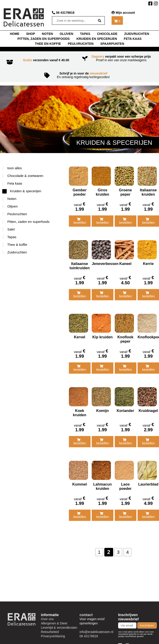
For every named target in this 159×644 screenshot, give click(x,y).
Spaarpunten (112, 44)
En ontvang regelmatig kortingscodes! (79, 75)
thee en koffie (48, 44)
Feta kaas (133, 39)
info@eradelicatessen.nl (96, 626)
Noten (9, 199)
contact (86, 609)
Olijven (66, 34)
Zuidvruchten (137, 34)
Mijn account (123, 13)
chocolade (107, 34)
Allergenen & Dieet (54, 618)
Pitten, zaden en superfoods (43, 39)
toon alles (12, 168)
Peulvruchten (81, 44)
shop (31, 34)
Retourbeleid (50, 626)
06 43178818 (63, 13)
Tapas (9, 237)
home (15, 34)
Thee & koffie (15, 245)
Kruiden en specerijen (97, 39)
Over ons (47, 613)
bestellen (80, 220)
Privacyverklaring (53, 630)
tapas (85, 34)
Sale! (9, 229)
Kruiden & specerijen (22, 191)
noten (47, 34)
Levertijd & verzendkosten (59, 622)
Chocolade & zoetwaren (23, 176)
